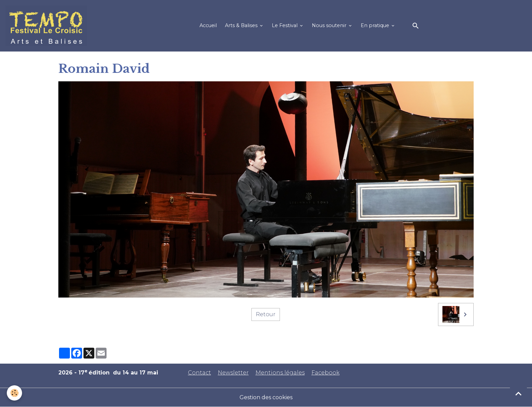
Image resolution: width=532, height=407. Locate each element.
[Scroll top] (518, 393)
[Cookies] (14, 393)
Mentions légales (280, 373)
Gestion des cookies (266, 397)
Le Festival (285, 25)
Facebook (326, 373)
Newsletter (233, 373)
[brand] (47, 26)
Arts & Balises (242, 25)
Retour (266, 314)
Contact (199, 373)
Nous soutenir (330, 25)
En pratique (376, 25)
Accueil (208, 25)
